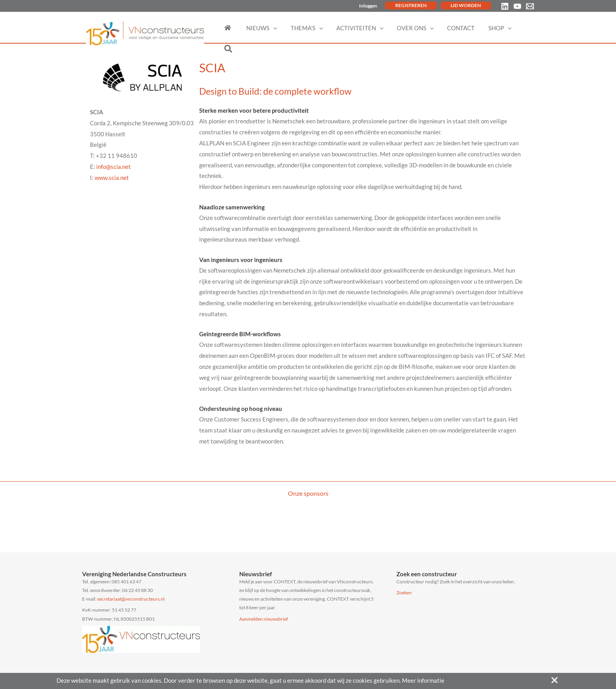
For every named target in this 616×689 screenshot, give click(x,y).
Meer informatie (423, 680)
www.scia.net (112, 178)
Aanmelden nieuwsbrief (264, 619)
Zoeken (404, 593)
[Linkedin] (505, 6)
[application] (279, 28)
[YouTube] (517, 6)
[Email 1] (530, 6)
